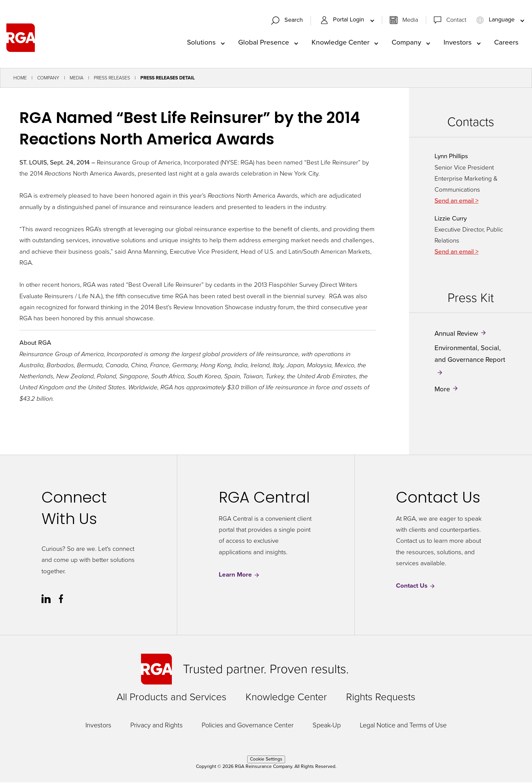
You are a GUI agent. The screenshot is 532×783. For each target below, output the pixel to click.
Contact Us (416, 586)
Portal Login (343, 20)
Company (406, 42)
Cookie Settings (266, 760)
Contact (456, 20)
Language (496, 20)
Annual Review (456, 334)
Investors (458, 42)
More (442, 390)
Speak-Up (327, 726)
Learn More (239, 575)
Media (410, 20)
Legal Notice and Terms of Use (403, 726)
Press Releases (112, 79)
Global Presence (264, 42)
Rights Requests (381, 698)
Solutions (201, 42)
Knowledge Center (341, 42)
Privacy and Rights (156, 726)
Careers (506, 42)
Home (20, 79)
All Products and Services (172, 698)
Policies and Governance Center (248, 726)
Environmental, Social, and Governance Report (470, 354)
